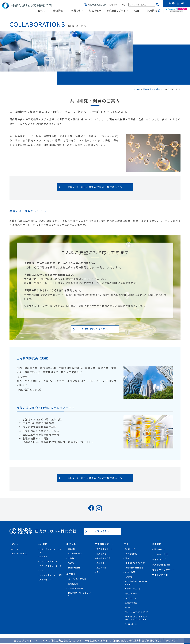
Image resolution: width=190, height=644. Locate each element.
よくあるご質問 (160, 554)
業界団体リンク (47, 580)
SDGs (128, 607)
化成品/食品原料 (76, 588)
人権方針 (129, 577)
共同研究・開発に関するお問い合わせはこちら (95, 187)
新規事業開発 (74, 568)
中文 (123, 5)
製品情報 (94, 11)
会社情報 (58, 11)
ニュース (40, 11)
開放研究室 (102, 554)
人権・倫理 (130, 572)
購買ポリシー (131, 593)
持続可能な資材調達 (134, 568)
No (173, 640)
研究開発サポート (116, 11)
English (113, 5)
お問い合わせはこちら (95, 329)
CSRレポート (131, 624)
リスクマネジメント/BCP (51, 575)
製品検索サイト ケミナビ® (79, 594)
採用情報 (152, 11)
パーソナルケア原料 (77, 579)
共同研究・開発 (104, 558)
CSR (137, 11)
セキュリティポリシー (164, 570)
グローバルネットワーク (51, 566)
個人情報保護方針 (161, 564)
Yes (168, 640)
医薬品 (71, 558)
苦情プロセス (131, 603)
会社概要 (43, 556)
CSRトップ (130, 549)
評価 (98, 572)
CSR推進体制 (131, 554)
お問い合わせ (177, 3)
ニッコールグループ (48, 561)
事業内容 (76, 11)
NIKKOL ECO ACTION (135, 563)
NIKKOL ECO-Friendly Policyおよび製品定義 (136, 618)
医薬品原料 (73, 584)
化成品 (71, 563)
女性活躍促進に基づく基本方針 (136, 583)
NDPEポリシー (132, 598)
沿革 (41, 570)
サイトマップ (159, 559)
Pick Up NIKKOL (19, 554)
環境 (127, 558)
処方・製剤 (102, 568)
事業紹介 (72, 549)
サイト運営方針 (160, 575)
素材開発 (100, 563)
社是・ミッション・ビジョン (51, 550)
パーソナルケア (75, 554)
